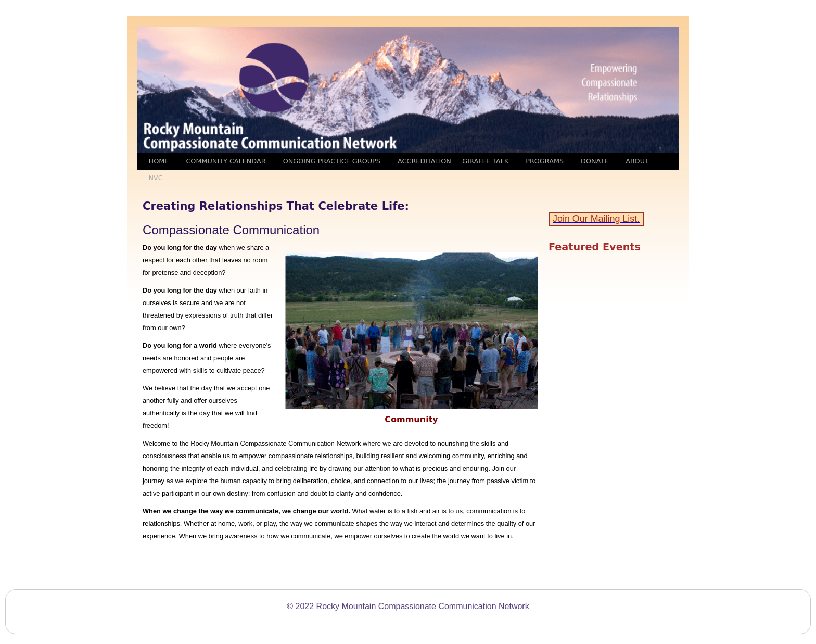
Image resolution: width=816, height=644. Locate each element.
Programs (545, 161)
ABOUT (637, 161)
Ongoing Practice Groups (332, 161)
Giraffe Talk (485, 161)
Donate (595, 161)
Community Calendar (226, 161)
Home (159, 161)
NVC (156, 178)
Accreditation (424, 161)
